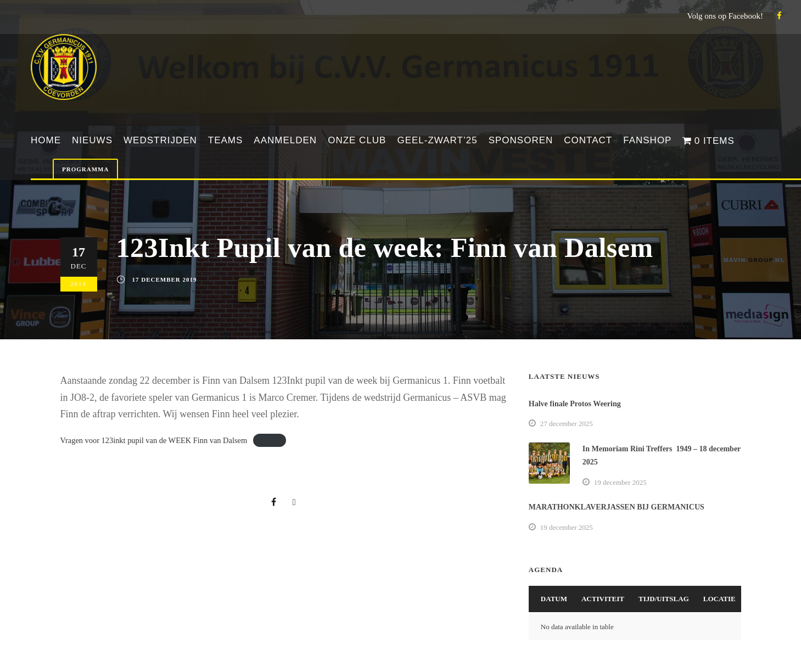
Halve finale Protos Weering (575, 404)
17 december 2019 (165, 279)
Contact (588, 140)
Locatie (719, 599)
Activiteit (603, 599)
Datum (554, 599)
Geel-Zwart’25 (437, 140)
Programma (85, 169)
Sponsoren (521, 140)
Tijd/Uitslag (664, 599)
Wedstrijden (160, 140)
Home (46, 140)
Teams (226, 140)
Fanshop (647, 140)
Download (270, 440)
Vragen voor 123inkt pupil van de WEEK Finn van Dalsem (154, 440)
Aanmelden (285, 140)
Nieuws (92, 140)
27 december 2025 (567, 424)
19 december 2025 (620, 482)
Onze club (357, 140)
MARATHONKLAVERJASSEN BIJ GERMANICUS (617, 507)
